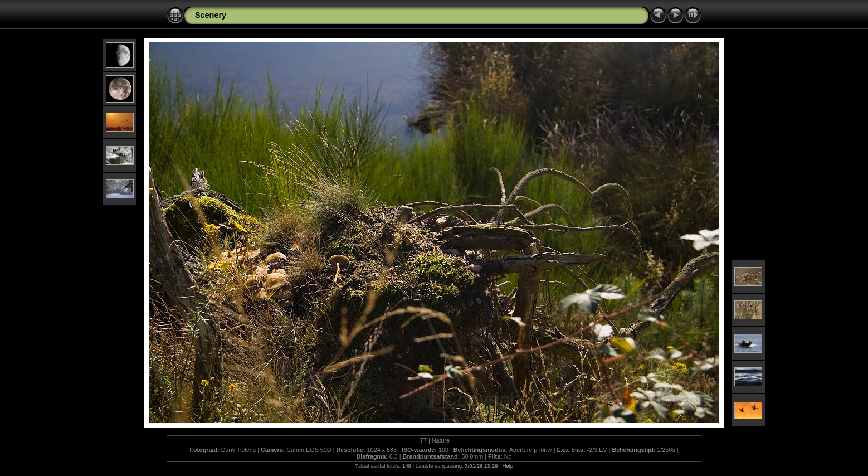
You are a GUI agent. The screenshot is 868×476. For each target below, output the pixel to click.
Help (508, 466)
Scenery (211, 15)
